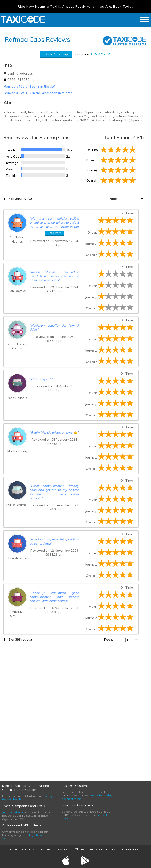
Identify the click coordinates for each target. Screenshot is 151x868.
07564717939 (101, 54)
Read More (54, 233)
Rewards (62, 849)
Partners (45, 849)
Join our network (13, 812)
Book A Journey (56, 54)
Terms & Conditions (102, 849)
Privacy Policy (129, 849)
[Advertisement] (37, 709)
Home (13, 849)
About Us (28, 849)
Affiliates (79, 849)
